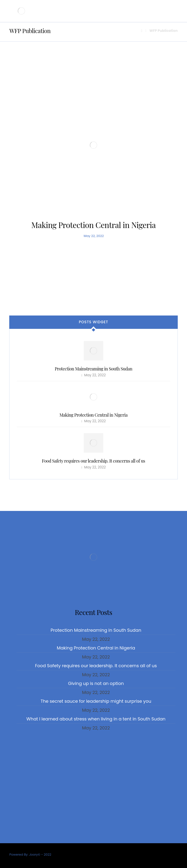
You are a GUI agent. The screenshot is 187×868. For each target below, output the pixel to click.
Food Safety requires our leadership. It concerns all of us (93, 461)
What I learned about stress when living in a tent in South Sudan (96, 719)
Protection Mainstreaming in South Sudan (93, 369)
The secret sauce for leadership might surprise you (96, 701)
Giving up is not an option (96, 683)
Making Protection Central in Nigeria (93, 415)
